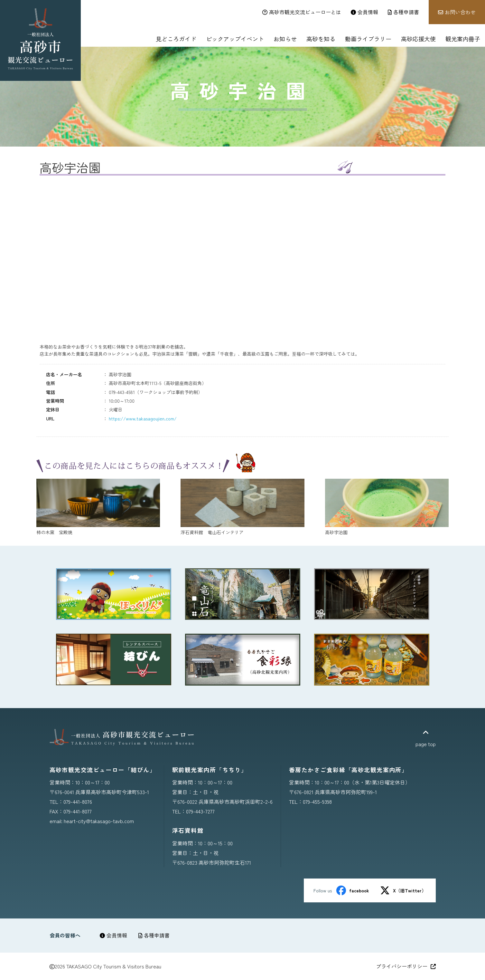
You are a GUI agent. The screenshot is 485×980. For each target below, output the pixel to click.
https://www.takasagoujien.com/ (143, 418)
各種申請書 (154, 935)
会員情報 (113, 935)
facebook (353, 890)
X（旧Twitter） (403, 890)
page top (426, 738)
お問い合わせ (457, 12)
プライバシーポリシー (406, 966)
